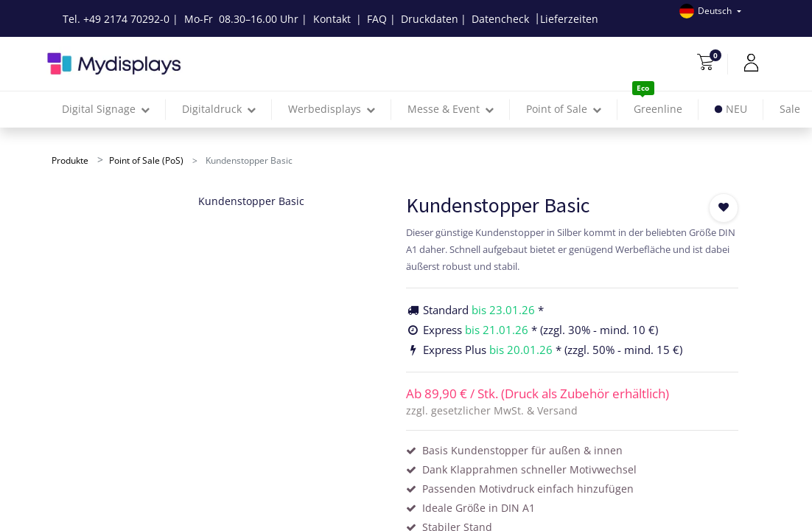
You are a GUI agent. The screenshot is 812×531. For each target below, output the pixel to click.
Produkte (70, 160)
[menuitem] (658, 110)
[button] (724, 208)
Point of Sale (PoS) (146, 160)
